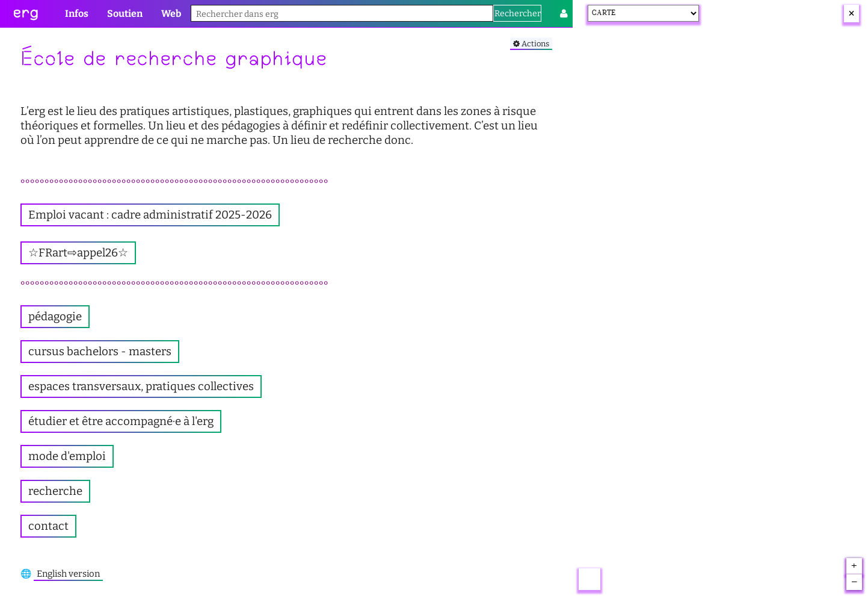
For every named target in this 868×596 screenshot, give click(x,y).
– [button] (854, 582)
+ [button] (854, 567)
